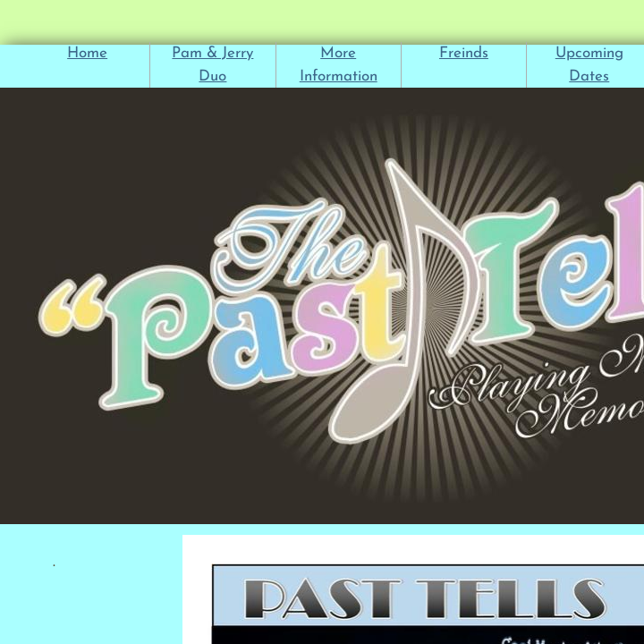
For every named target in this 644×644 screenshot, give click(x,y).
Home (87, 53)
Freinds (464, 53)
